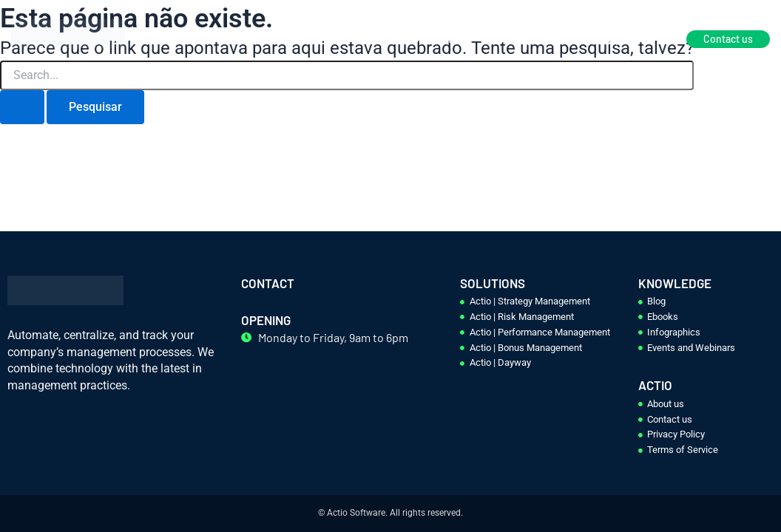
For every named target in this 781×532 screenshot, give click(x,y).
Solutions (435, 39)
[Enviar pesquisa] (22, 107)
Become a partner (608, 39)
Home (369, 39)
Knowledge (512, 39)
